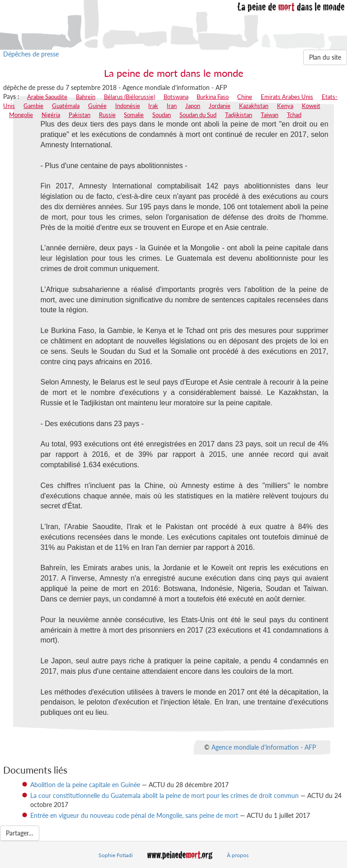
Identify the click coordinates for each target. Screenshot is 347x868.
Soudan (162, 115)
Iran (172, 106)
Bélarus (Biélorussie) (129, 97)
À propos (238, 855)
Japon (193, 106)
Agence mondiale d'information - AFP (264, 747)
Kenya (285, 106)
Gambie (33, 106)
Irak (153, 106)
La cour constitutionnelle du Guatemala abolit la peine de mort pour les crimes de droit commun (164, 795)
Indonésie (128, 106)
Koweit (311, 106)
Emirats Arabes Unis (287, 97)
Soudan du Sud (198, 115)
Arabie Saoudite (47, 97)
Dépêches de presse (31, 54)
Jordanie (220, 106)
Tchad (294, 115)
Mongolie (21, 115)
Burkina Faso (213, 97)
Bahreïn (86, 97)
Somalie (134, 115)
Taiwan (270, 115)
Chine (245, 97)
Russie (107, 115)
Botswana (176, 97)
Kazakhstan (254, 106)
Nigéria (51, 115)
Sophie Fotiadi (116, 855)
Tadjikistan (239, 115)
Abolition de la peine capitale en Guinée (85, 785)
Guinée (97, 106)
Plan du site (325, 57)
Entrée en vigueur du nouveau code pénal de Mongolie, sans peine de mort (134, 815)
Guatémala (66, 106)
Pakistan (80, 115)
